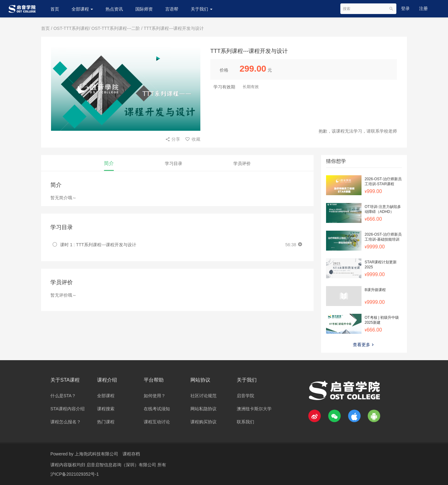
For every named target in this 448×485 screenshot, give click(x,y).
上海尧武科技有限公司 (96, 454)
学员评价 (242, 163)
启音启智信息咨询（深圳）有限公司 (122, 465)
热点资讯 (114, 9)
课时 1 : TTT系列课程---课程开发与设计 (98, 245)
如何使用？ (155, 396)
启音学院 (245, 396)
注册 (423, 8)
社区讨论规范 (203, 396)
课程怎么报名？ (66, 422)
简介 (109, 163)
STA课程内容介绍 (68, 409)
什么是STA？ (63, 396)
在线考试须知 (157, 409)
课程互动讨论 (157, 422)
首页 (55, 9)
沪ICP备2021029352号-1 (75, 474)
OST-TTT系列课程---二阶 (116, 28)
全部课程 (82, 9)
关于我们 (202, 9)
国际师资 (144, 9)
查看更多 (364, 345)
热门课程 (106, 422)
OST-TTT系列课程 (71, 28)
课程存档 (131, 454)
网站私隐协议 (203, 409)
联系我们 (245, 422)
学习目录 (174, 163)
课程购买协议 (203, 422)
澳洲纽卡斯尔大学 (254, 409)
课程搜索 (106, 409)
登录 (405, 8)
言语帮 (172, 9)
